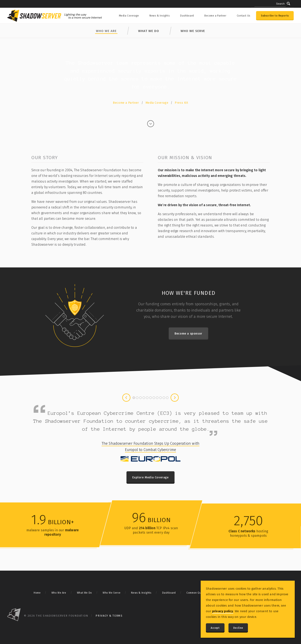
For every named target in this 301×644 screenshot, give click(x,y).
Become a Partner (215, 16)
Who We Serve (193, 31)
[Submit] (288, 4)
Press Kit (181, 103)
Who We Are (59, 593)
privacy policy (223, 611)
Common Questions (198, 593)
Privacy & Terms (109, 616)
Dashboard (187, 16)
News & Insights (160, 16)
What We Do (149, 31)
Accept (215, 628)
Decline (238, 628)
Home (37, 593)
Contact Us (244, 16)
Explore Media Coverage (150, 477)
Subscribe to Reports (275, 16)
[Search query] (270, 4)
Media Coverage (129, 16)
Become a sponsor (188, 334)
